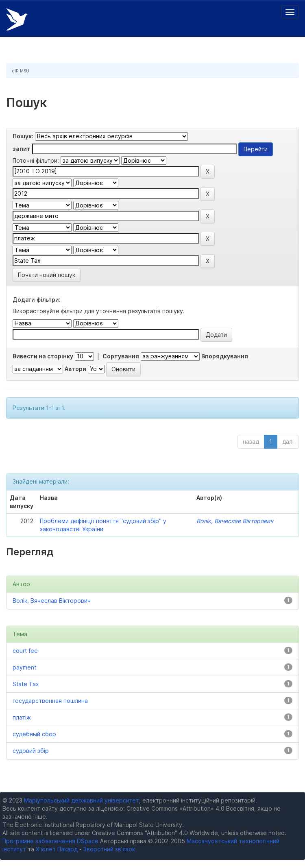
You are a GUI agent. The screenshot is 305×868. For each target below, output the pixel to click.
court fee (25, 651)
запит (22, 149)
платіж (22, 717)
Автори (75, 369)
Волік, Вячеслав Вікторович (235, 521)
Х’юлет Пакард (57, 849)
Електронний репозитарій (17, 19)
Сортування (121, 356)
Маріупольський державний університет (82, 800)
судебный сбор (34, 734)
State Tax (26, 684)
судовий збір (31, 751)
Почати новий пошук (47, 275)
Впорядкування (225, 356)
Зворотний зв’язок (109, 849)
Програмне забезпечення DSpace (50, 841)
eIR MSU (21, 71)
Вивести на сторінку (43, 356)
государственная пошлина (50, 701)
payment (24, 667)
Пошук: (23, 136)
